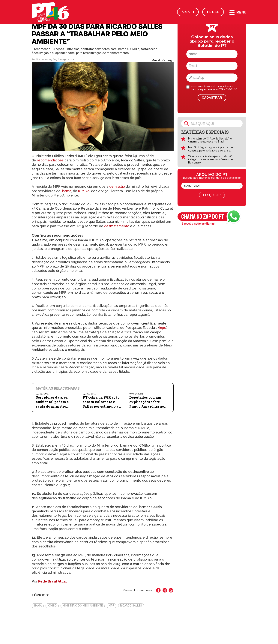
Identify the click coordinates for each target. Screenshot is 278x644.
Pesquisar (212, 195)
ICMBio (84, 191)
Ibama (66, 191)
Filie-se (213, 12)
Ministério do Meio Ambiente (83, 606)
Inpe (163, 328)
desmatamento (117, 226)
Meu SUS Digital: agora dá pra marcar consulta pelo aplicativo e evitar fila (211, 149)
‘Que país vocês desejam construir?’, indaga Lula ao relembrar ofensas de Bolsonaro (210, 160)
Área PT (188, 12)
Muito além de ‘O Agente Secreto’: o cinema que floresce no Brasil (210, 140)
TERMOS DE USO (228, 89)
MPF (111, 606)
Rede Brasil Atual (52, 581)
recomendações (50, 160)
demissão (117, 186)
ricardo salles (131, 606)
